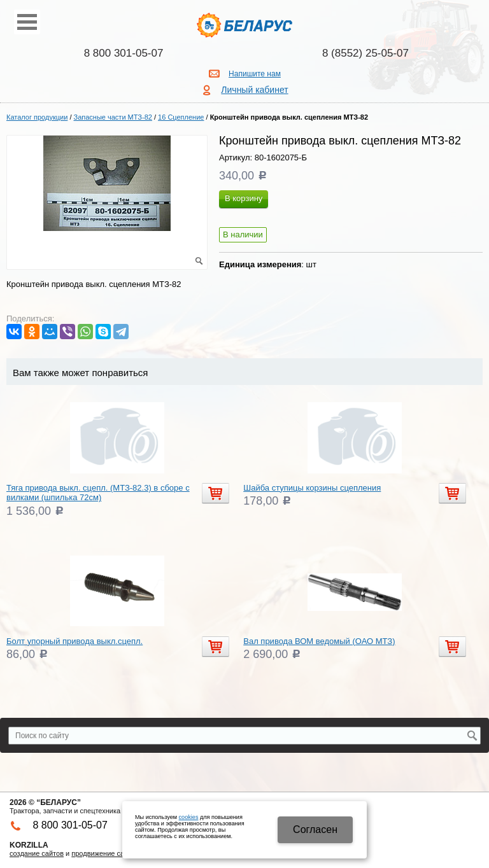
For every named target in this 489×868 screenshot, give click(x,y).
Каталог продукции (37, 117)
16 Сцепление (181, 117)
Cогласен (315, 829)
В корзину (244, 198)
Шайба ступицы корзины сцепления (312, 488)
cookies (189, 817)
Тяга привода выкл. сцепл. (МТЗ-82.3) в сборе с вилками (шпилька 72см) (98, 493)
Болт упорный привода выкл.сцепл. (74, 641)
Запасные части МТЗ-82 (113, 117)
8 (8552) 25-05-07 (365, 53)
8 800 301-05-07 (124, 53)
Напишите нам (255, 74)
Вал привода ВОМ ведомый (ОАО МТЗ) (319, 641)
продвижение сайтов (105, 853)
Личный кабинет (254, 90)
